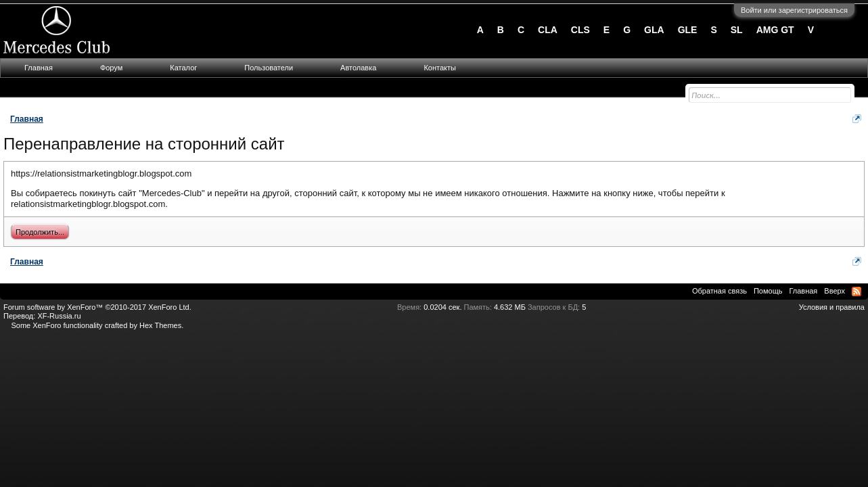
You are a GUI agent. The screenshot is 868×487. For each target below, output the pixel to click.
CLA (548, 30)
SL (737, 30)
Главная (39, 68)
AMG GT (775, 30)
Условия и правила (832, 307)
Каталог (183, 68)
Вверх (835, 291)
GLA (654, 30)
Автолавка (358, 68)
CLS (580, 30)
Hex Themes (160, 325)
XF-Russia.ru (59, 316)
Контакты (440, 68)
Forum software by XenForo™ (97, 307)
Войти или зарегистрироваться (794, 10)
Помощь (768, 291)
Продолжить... (40, 232)
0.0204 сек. (442, 307)
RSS (856, 292)
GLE (688, 30)
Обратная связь (719, 291)
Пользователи (269, 68)
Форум (111, 68)
